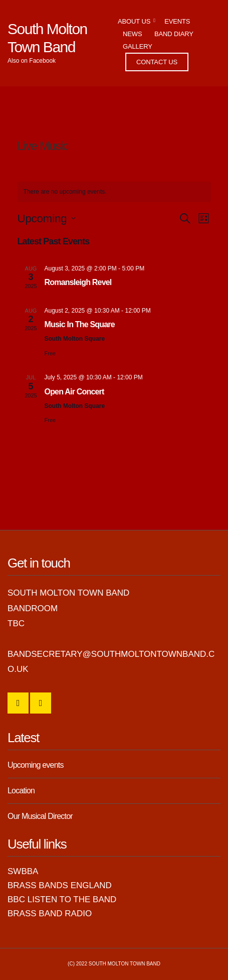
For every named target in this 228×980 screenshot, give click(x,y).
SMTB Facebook (18, 703)
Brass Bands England (60, 885)
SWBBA (23, 871)
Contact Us (157, 62)
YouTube (41, 703)
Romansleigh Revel (78, 282)
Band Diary (174, 34)
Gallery (138, 46)
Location (21, 791)
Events (177, 21)
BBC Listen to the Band (62, 899)
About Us (134, 21)
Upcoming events (36, 765)
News (132, 34)
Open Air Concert (74, 392)
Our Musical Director (40, 816)
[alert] (114, 192)
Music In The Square (80, 324)
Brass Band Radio (50, 914)
